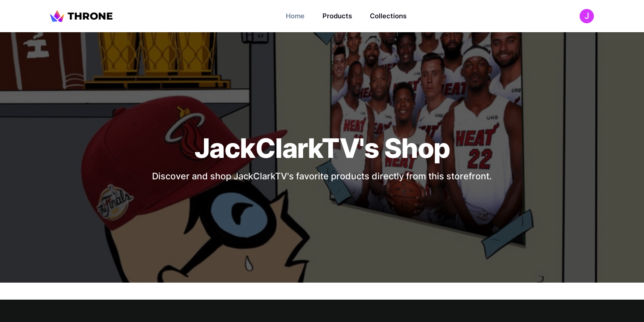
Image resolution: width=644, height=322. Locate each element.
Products (337, 16)
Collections (388, 16)
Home (295, 16)
